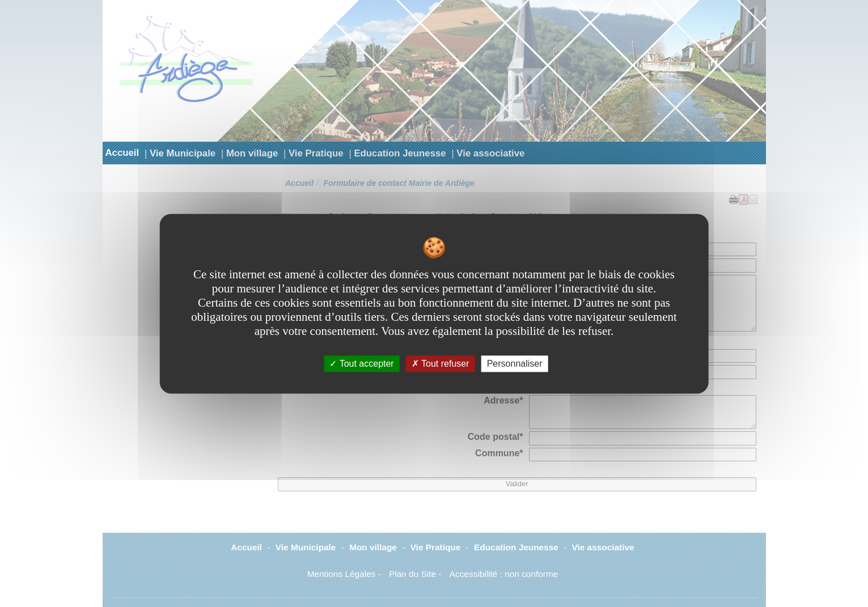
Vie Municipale (183, 153)
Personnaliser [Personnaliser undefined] (515, 364)
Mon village (252, 153)
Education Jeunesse (400, 153)
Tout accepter (361, 364)
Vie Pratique (316, 153)
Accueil (122, 153)
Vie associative (490, 153)
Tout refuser (441, 364)
